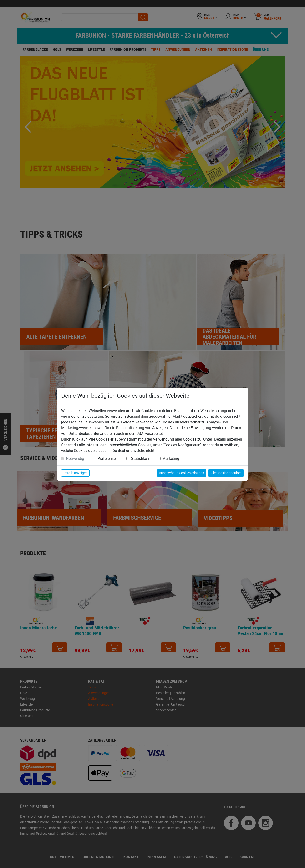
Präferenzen (108, 459)
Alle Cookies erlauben (226, 473)
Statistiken (140, 459)
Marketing (171, 459)
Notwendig (75, 459)
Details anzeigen (75, 473)
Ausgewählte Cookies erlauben (182, 473)
